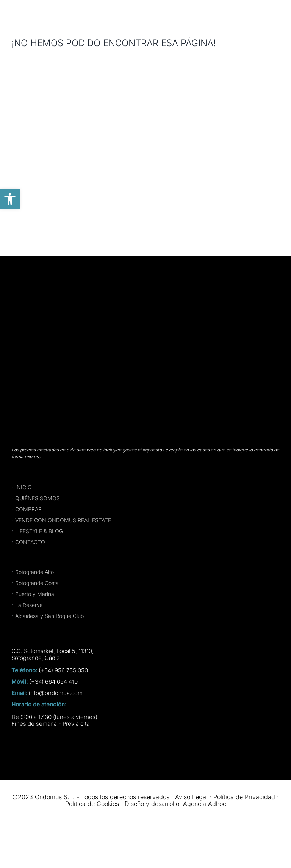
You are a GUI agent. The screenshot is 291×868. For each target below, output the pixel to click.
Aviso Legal (191, 797)
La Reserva (29, 605)
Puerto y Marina (35, 594)
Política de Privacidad (244, 797)
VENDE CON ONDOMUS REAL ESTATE (63, 520)
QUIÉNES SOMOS (38, 498)
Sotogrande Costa (37, 583)
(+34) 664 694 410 (53, 682)
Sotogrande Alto (34, 572)
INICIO (23, 487)
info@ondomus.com (56, 693)
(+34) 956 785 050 (63, 670)
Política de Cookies (92, 804)
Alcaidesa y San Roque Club (49, 616)
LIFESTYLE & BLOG (39, 531)
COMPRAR (28, 509)
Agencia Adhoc (205, 804)
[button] (10, 199)
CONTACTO (30, 542)
